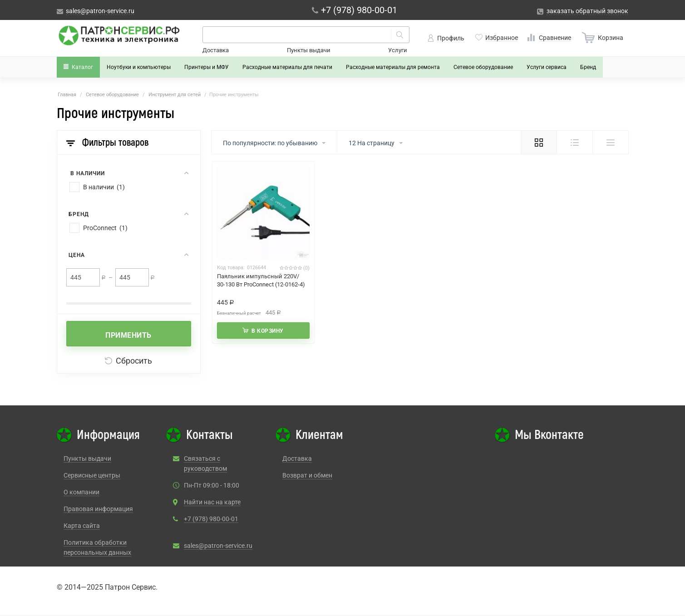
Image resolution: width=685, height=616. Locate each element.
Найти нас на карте (212, 502)
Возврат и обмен (307, 475)
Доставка (216, 50)
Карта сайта (82, 526)
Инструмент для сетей (175, 95)
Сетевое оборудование (483, 67)
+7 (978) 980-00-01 (211, 519)
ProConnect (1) (105, 228)
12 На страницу (376, 143)
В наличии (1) (104, 187)
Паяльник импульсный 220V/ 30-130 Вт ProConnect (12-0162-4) (261, 280)
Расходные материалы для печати (287, 67)
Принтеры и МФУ (207, 67)
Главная (67, 95)
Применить (128, 335)
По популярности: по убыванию (274, 143)
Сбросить (128, 361)
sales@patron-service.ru (218, 546)
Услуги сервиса (547, 67)
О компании (81, 492)
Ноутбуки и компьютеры (139, 67)
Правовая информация (98, 509)
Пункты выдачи (309, 50)
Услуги (398, 50)
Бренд (588, 67)
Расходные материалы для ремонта (393, 67)
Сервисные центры (92, 475)
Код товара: (231, 268)
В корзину (268, 331)
